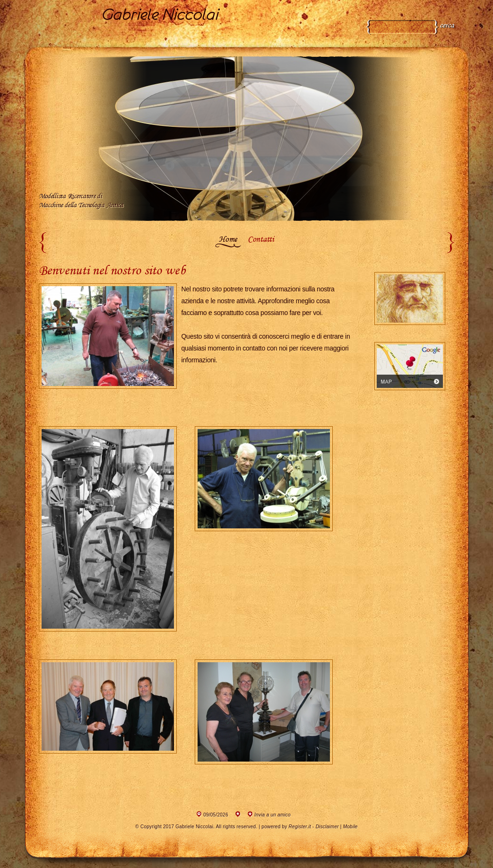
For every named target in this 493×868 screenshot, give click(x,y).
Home (228, 240)
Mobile (350, 827)
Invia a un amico (272, 815)
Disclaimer (327, 827)
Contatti (261, 240)
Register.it (300, 827)
